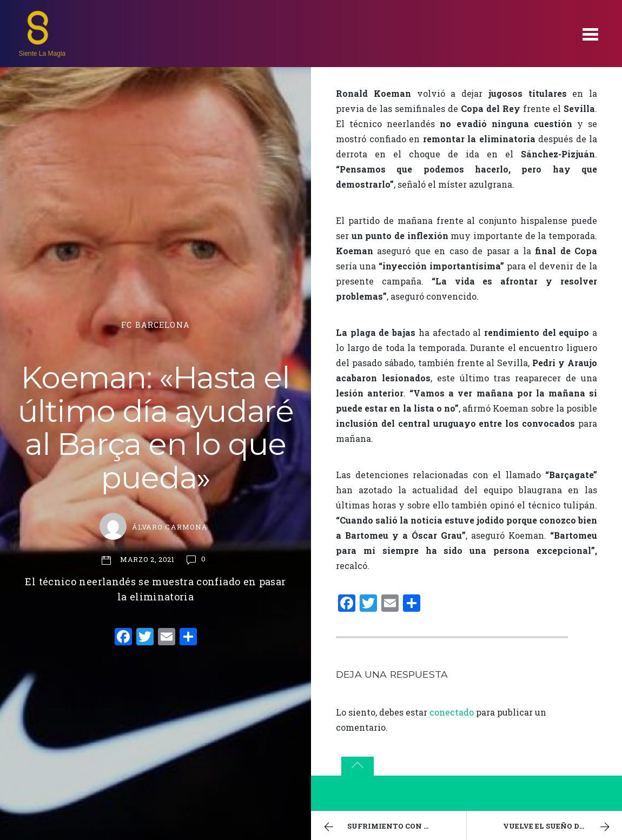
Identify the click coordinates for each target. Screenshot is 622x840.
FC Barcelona (155, 325)
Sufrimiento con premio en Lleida (393, 827)
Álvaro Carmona (170, 527)
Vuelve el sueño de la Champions (563, 827)
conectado (452, 712)
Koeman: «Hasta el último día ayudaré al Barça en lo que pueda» (156, 428)
